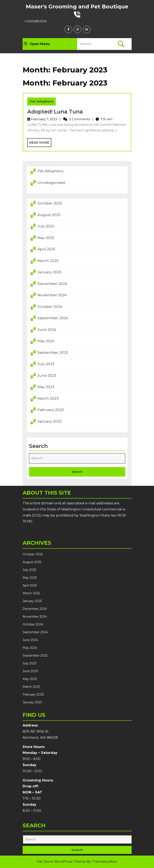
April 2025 (46, 249)
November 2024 (52, 295)
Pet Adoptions (42, 101)
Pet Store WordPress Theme (61, 862)
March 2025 (48, 261)
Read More (40, 144)
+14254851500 (36, 21)
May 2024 (46, 341)
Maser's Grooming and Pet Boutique (77, 7)
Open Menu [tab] (37, 44)
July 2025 (46, 226)
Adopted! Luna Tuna (55, 112)
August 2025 (49, 215)
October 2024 (50, 307)
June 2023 (47, 375)
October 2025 (50, 203)
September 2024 (53, 318)
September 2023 (53, 353)
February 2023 (50, 410)
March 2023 (48, 398)
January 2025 (49, 272)
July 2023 (46, 364)
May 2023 (46, 387)
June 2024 (47, 330)
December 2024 (52, 284)
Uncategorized (51, 183)
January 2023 (49, 421)
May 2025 (46, 238)
